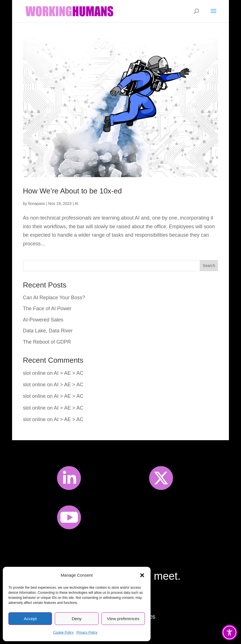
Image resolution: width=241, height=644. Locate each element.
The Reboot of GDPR (47, 342)
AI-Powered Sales (43, 320)
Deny (77, 619)
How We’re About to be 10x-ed (72, 191)
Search (209, 266)
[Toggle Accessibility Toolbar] (229, 632)
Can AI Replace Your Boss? (54, 298)
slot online (34, 373)
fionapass (37, 204)
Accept (30, 619)
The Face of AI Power (47, 309)
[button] (142, 575)
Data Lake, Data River (48, 331)
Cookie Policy (63, 632)
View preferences (123, 619)
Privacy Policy (87, 632)
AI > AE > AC (69, 373)
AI (77, 204)
